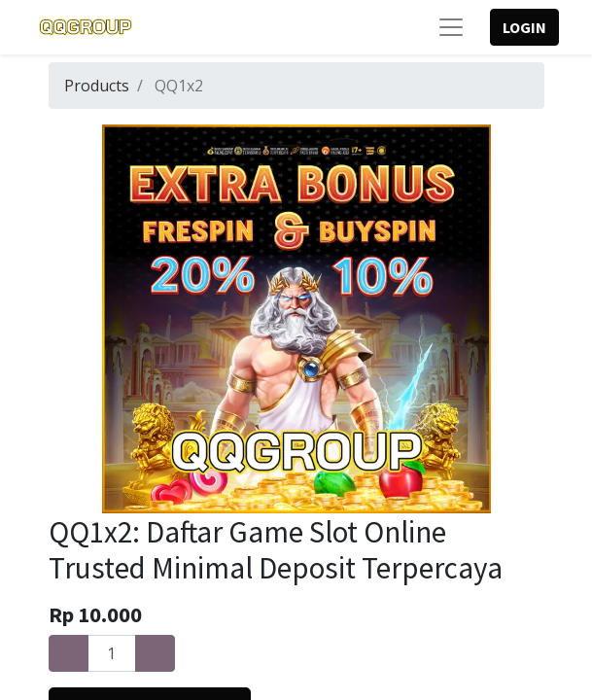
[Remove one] (69, 653)
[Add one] (155, 653)
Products (97, 86)
